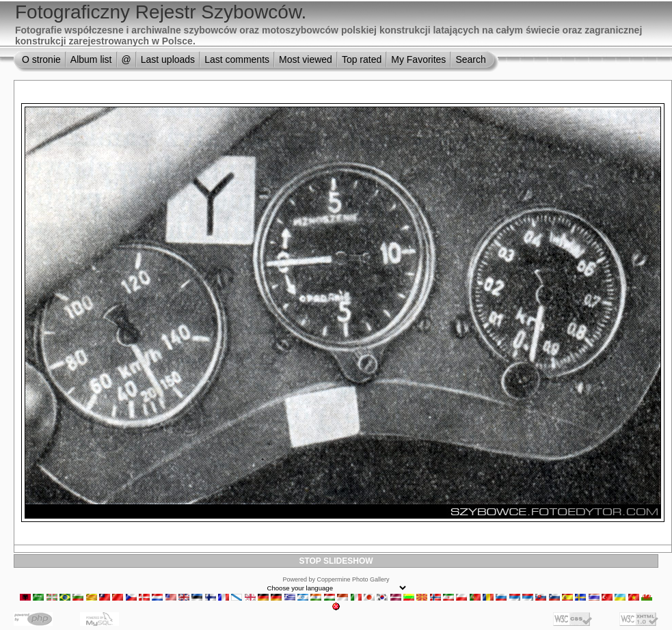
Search (470, 59)
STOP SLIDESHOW (336, 561)
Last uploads (168, 59)
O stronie (41, 59)
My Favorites (418, 59)
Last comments (237, 59)
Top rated (362, 59)
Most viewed (306, 59)
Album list (91, 59)
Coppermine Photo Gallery (353, 579)
